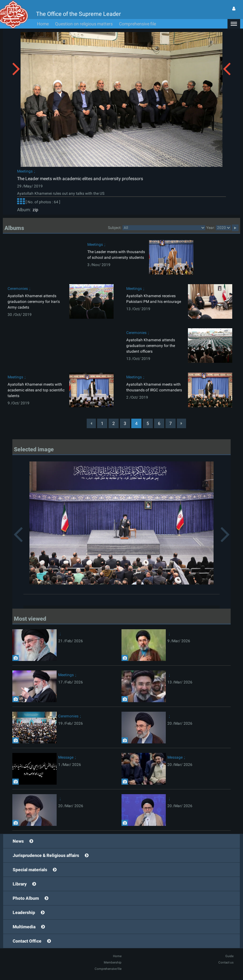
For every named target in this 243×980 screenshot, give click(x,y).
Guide (229, 956)
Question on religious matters (84, 24)
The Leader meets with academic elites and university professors (80, 179)
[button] (234, 24)
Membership (113, 962)
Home (43, 24)
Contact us (226, 962)
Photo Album (26, 898)
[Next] (181, 423)
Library (20, 884)
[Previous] (91, 423)
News (18, 841)
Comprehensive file (137, 24)
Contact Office (27, 941)
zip (34, 210)
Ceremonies (18, 289)
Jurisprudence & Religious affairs (46, 855)
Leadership (24, 912)
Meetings (25, 171)
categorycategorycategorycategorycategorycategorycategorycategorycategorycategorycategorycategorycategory (164, 228)
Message (66, 757)
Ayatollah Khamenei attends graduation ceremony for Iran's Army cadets (34, 302)
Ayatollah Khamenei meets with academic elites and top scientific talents (36, 390)
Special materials (30, 870)
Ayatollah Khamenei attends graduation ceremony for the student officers (151, 346)
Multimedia (24, 927)
